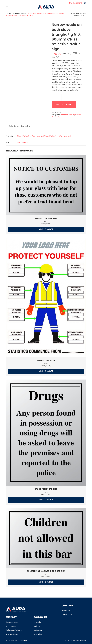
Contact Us (67, 615)
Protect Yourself (46, 360)
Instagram (39, 630)
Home (8, 13)
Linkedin (37, 622)
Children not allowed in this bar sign (46, 571)
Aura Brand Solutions (19, 640)
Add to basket (64, 104)
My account (76, 3)
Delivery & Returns (14, 630)
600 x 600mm (23, 142)
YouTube (38, 634)
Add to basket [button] (46, 229)
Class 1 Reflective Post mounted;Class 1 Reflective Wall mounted (44, 136)
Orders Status (12, 622)
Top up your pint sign (46, 218)
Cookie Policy (81, 640)
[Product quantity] (57, 98)
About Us (66, 611)
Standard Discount (20, 13)
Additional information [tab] (20, 126)
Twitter (37, 626)
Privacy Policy (68, 640)
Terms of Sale (12, 634)
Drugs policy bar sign (46, 489)
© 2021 (9, 640)
